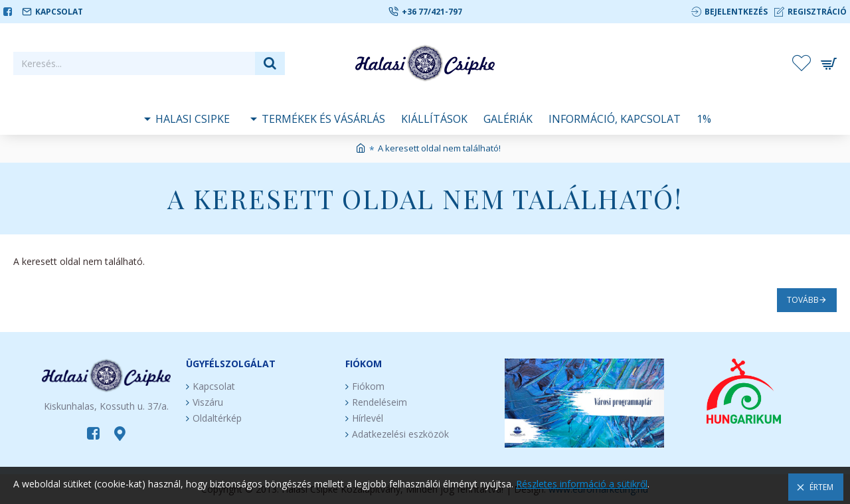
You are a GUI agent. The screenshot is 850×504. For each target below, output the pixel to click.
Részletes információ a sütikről (582, 484)
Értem (821, 487)
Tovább (803, 300)
